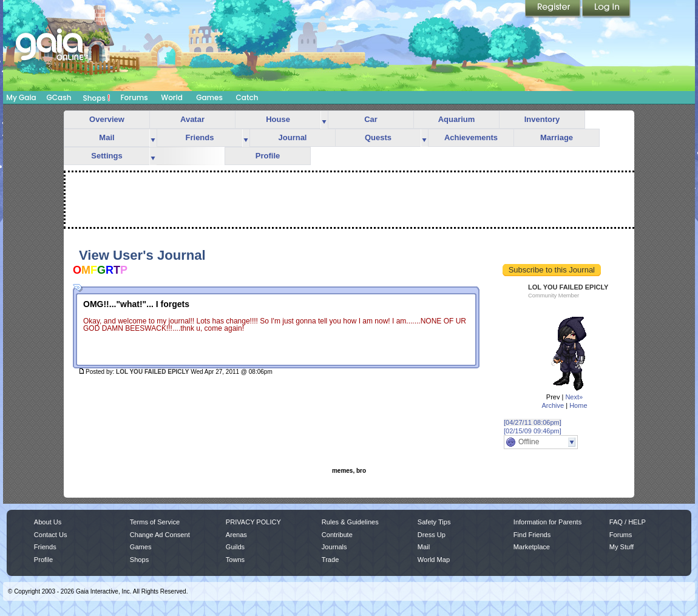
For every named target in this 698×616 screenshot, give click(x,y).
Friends (200, 137)
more (324, 120)
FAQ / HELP (628, 522)
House (278, 119)
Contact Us (51, 535)
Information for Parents (547, 522)
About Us (48, 522)
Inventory (542, 119)
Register (554, 9)
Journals (334, 547)
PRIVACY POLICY (253, 522)
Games (209, 97)
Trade (330, 560)
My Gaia (21, 97)
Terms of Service (155, 522)
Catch (247, 97)
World (172, 97)
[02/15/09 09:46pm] (533, 431)
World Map (434, 560)
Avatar (192, 119)
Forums (134, 97)
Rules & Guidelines (350, 522)
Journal (293, 137)
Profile (268, 156)
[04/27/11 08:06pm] (533, 422)
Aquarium (457, 119)
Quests (378, 137)
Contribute (337, 535)
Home (578, 405)
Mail (107, 137)
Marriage (557, 137)
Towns (235, 560)
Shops (97, 98)
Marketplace (532, 547)
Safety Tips (434, 522)
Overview (107, 119)
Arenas (236, 535)
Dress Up (432, 535)
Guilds (235, 547)
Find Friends (532, 535)
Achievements (471, 137)
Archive (553, 405)
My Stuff (622, 547)
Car (371, 119)
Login (606, 9)
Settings (107, 156)
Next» (574, 397)
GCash (59, 97)
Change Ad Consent (160, 535)
